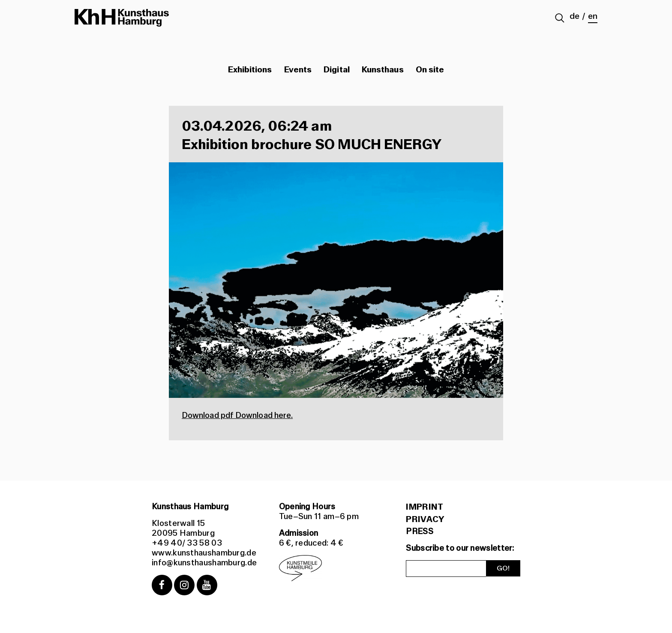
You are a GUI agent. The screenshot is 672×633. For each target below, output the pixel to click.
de (574, 16)
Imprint (424, 507)
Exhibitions (250, 70)
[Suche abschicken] (560, 19)
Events (298, 70)
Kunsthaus (383, 70)
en (593, 16)
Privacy (425, 520)
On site (430, 70)
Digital (337, 70)
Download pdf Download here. (237, 415)
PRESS (420, 531)
